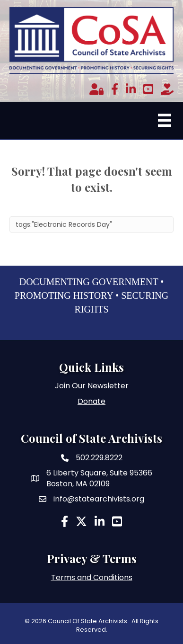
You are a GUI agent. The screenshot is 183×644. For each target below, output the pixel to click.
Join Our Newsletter (92, 386)
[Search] (91, 224)
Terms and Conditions (92, 577)
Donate (91, 401)
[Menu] (165, 120)
